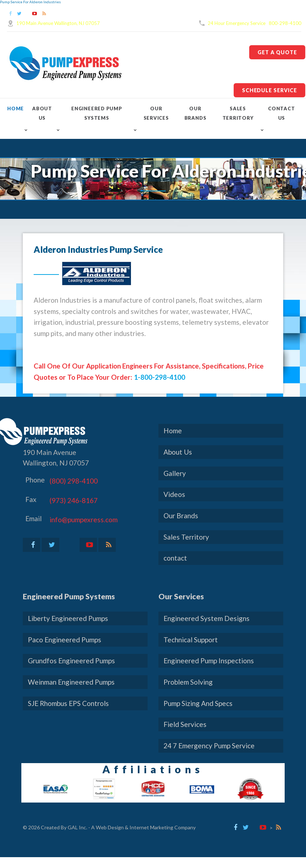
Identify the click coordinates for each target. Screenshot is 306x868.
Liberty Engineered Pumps (68, 618)
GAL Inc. (77, 827)
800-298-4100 (285, 23)
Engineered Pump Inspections (209, 661)
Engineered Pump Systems (97, 113)
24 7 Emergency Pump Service (209, 746)
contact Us (281, 113)
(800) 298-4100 (74, 481)
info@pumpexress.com (84, 520)
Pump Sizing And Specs (198, 703)
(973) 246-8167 (74, 500)
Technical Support (191, 640)
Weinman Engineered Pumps (71, 682)
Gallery (175, 473)
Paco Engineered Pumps (65, 640)
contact (175, 558)
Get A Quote (277, 52)
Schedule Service (269, 90)
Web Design (110, 827)
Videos (174, 494)
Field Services (185, 724)
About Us (42, 113)
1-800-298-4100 (160, 377)
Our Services (156, 113)
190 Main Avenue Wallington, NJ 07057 (58, 23)
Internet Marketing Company (163, 827)
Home (16, 109)
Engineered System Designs (207, 618)
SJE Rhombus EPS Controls (68, 703)
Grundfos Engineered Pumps (71, 661)
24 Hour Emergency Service (237, 23)
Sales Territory (238, 113)
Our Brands (195, 113)
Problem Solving (188, 682)
